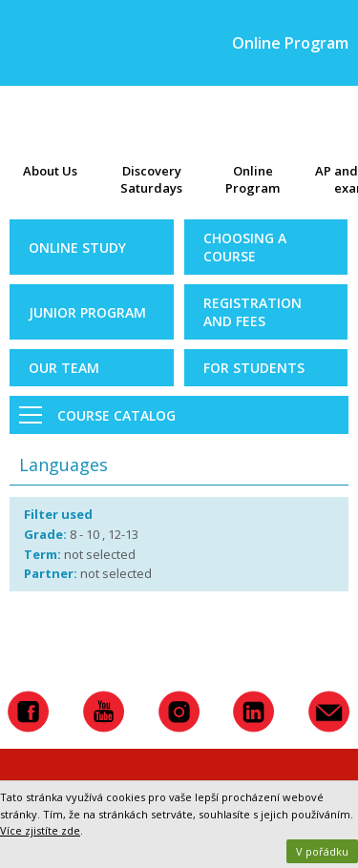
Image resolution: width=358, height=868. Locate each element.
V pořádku (322, 851)
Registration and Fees (253, 312)
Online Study (77, 248)
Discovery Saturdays (151, 179)
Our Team (64, 368)
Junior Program (87, 312)
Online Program (253, 179)
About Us (50, 171)
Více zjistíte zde (40, 830)
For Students (254, 368)
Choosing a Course (245, 247)
